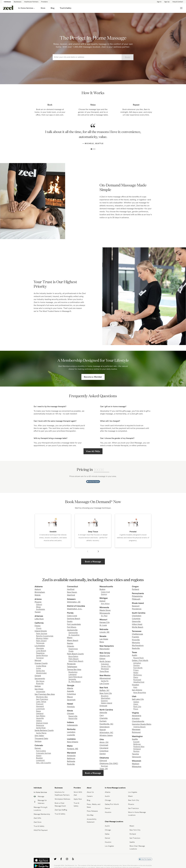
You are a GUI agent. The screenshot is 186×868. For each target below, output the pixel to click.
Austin (107, 796)
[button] (91, 149)
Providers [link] (44, 2)
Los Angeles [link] (40, 646)
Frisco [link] (136, 670)
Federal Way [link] (139, 746)
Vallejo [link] (39, 721)
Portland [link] (135, 589)
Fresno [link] (38, 626)
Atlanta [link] (70, 688)
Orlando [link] (71, 646)
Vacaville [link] (40, 718)
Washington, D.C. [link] (75, 609)
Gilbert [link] (39, 604)
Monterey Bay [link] (42, 697)
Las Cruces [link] (104, 683)
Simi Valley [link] (39, 736)
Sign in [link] (159, 2)
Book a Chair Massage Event (60, 804)
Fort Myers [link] (72, 627)
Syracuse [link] (103, 706)
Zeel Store (37, 822)
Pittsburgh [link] (136, 599)
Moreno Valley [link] (42, 638)
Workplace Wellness (62, 799)
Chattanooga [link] (137, 634)
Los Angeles (133, 792)
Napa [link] (38, 711)
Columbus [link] (71, 694)
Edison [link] (102, 658)
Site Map (90, 815)
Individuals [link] (7, 2)
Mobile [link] (38, 595)
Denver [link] (38, 748)
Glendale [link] (40, 648)
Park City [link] (137, 706)
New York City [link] (106, 693)
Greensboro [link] (105, 727)
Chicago (108, 800)
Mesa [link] (38, 607)
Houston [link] (135, 685)
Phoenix (131, 804)
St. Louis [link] (103, 625)
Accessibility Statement (92, 821)
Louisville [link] (71, 735)
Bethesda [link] (71, 761)
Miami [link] (70, 638)
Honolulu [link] (71, 706)
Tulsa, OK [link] (104, 769)
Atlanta (108, 792)
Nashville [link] (136, 648)
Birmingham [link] (40, 592)
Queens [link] (104, 701)
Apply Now (78, 799)
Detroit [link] (102, 601)
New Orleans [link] (73, 742)
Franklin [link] (135, 637)
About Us (90, 792)
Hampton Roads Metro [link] (142, 724)
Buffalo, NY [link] (104, 690)
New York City (134, 800)
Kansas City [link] (105, 622)
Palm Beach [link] (73, 659)
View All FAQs (93, 451)
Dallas (107, 834)
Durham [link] (103, 721)
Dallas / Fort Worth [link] (140, 660)
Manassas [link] (136, 729)
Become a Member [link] (93, 377)
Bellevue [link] (137, 744)
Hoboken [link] (105, 664)
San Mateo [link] (41, 716)
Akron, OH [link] (104, 742)
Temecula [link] (40, 643)
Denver (108, 808)
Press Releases (92, 811)
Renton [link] (136, 751)
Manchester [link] (105, 649)
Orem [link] (136, 704)
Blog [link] (52, 8)
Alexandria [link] (137, 716)
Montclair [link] (105, 669)
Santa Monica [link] (42, 655)
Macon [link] (70, 697)
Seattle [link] (135, 739)
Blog (88, 800)
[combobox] (87, 57)
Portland (133, 834)
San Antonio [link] (137, 690)
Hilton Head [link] (137, 624)
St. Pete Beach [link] (75, 682)
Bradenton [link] (73, 672)
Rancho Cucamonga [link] (45, 636)
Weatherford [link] (139, 682)
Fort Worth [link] (138, 668)
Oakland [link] (40, 713)
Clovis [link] (39, 628)
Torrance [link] (40, 658)
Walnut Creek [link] (42, 723)
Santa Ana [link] (40, 671)
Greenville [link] (136, 621)
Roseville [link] (40, 683)
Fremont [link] (40, 704)
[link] (8, 8)
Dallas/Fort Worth (112, 804)
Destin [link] (70, 621)
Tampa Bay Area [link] (74, 669)
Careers (90, 796)
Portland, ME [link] (73, 749)
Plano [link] (136, 677)
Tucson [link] (38, 612)
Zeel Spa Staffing (61, 810)
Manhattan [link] (106, 698)
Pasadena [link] (40, 653)
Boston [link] (102, 589)
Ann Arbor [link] (105, 603)
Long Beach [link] (41, 651)
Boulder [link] (39, 758)
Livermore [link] (40, 709)
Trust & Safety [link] (66, 8)
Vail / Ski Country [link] (44, 763)
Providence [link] (137, 609)
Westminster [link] (41, 673)
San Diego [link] (39, 689)
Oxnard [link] (38, 676)
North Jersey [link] (105, 661)
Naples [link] (70, 643)
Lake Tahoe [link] (41, 701)
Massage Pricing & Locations (40, 809)
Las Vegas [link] (104, 639)
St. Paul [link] (104, 616)
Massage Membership (42, 814)
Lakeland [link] (72, 674)
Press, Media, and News (94, 806)
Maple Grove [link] (105, 610)
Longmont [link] (40, 760)
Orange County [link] (41, 663)
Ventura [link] (38, 741)
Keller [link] (136, 672)
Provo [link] (136, 709)
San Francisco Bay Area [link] (45, 694)
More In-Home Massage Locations (137, 814)
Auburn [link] (38, 589)
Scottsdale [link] (41, 609)
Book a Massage (93, 562)
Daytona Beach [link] (74, 618)
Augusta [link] (70, 691)
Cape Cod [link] (105, 592)
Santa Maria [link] (41, 733)
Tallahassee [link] (72, 667)
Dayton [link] (103, 754)
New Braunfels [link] (140, 692)
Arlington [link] (137, 663)
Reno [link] (102, 642)
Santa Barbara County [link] (44, 730)
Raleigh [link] (103, 730)
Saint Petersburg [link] (75, 677)
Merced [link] (38, 660)
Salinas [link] (38, 686)
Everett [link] (136, 742)
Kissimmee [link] (73, 649)
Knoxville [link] (136, 640)
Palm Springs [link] (42, 633)
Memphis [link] (136, 642)
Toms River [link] (104, 671)
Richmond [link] (136, 732)
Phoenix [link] (38, 602)
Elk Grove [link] (40, 681)
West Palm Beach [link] (76, 661)
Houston (108, 812)
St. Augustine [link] (74, 635)
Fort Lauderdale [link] (74, 624)
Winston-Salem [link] (106, 735)
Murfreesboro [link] (138, 645)
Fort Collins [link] (41, 751)
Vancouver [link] (136, 757)
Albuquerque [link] (105, 678)
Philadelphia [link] (137, 596)
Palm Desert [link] (41, 641)
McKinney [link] (138, 675)
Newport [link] (136, 606)
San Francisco (133, 808)
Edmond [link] (103, 760)
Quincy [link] (104, 594)
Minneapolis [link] (105, 613)
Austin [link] (135, 655)
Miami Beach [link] (73, 640)
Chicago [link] (71, 713)
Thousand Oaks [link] (41, 738)
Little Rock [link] (39, 619)
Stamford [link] (71, 595)
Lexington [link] (71, 732)
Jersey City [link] (106, 666)
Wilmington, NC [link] (106, 732)
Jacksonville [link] (72, 630)
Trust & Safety (39, 826)
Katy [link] (135, 687)
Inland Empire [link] (41, 631)
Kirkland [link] (137, 749)
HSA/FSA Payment (41, 830)
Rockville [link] (71, 764)
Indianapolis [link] (72, 725)
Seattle (132, 842)
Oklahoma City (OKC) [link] (109, 763)
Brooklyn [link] (105, 696)
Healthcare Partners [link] (31, 2)
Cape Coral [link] (72, 616)
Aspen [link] (39, 755)
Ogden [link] (136, 702)
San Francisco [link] (42, 699)
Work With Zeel (78, 794)
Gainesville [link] (73, 633)
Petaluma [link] (40, 725)
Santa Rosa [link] (41, 728)
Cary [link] (102, 715)
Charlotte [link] (104, 718)
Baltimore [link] (71, 758)
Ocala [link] (71, 651)
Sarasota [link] (72, 679)
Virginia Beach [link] (139, 727)
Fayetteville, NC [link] (106, 724)
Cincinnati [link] (104, 745)
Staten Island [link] (107, 703)
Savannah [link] (71, 700)
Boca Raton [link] (73, 656)
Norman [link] (104, 766)
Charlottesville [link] (138, 721)
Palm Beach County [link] (75, 654)
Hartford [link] (71, 589)
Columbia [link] (136, 618)
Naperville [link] (73, 716)
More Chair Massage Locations (137, 847)
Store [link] (43, 8)
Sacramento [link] (40, 678)
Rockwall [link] (137, 680)
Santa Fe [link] (105, 681)
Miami (130, 796)
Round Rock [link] (138, 658)
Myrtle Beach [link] (138, 627)
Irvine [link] (38, 668)
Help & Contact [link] (178, 2)
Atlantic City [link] (105, 656)
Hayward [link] (40, 706)
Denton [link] (136, 665)
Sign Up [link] (167, 2)
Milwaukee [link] (137, 766)
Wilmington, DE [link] (74, 602)
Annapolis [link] (71, 755)
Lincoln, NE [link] (104, 632)
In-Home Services (27, 8)
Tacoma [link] (135, 754)
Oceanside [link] (41, 691)
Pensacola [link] (71, 664)
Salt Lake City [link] (138, 699)
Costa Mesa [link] (41, 666)
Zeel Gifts (37, 818)
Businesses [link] (18, 2)
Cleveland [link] (104, 748)
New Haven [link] (72, 592)
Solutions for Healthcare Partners (62, 794)
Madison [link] (136, 764)
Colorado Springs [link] (43, 753)
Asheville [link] (103, 712)
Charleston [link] (137, 616)
